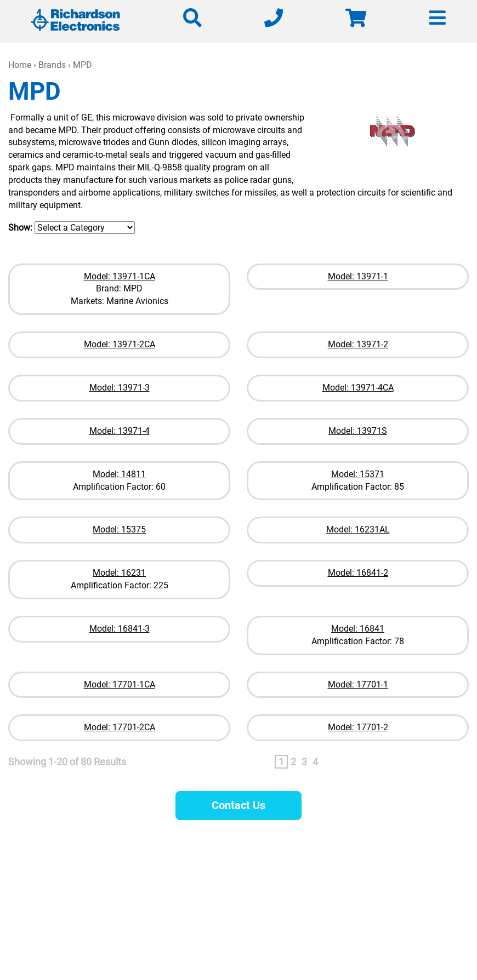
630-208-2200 (318, 889)
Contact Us (238, 805)
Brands (52, 65)
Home (20, 65)
